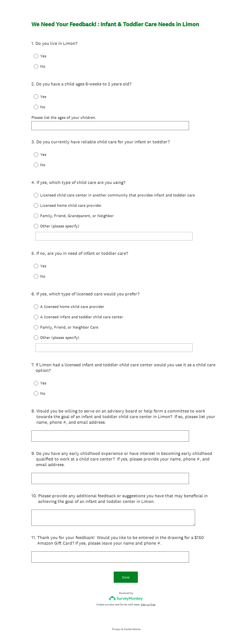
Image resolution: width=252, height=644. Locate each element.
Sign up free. (148, 606)
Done (126, 578)
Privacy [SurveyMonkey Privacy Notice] (116, 630)
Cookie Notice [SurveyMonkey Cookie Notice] (132, 630)
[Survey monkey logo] (126, 599)
